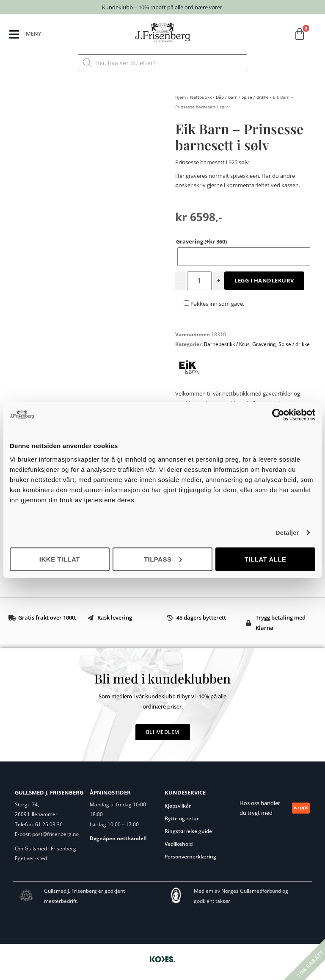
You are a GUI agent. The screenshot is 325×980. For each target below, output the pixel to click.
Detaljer (287, 533)
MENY (34, 33)
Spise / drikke (255, 97)
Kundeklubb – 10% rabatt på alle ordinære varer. (163, 7)
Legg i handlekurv (264, 280)
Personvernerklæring (190, 857)
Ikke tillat (60, 559)
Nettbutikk (201, 97)
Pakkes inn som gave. (214, 304)
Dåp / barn (227, 97)
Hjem (180, 97)
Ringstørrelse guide (188, 831)
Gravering (201, 241)
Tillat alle (266, 559)
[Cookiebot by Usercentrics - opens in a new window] (278, 415)
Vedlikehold (179, 844)
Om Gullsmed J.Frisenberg (45, 849)
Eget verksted (31, 858)
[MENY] (14, 35)
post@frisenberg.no (55, 834)
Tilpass (163, 559)
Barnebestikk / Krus (227, 344)
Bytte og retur (182, 818)
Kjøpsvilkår (178, 806)
